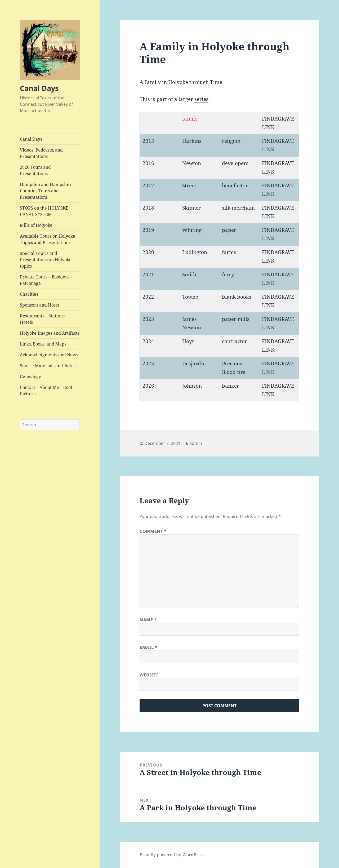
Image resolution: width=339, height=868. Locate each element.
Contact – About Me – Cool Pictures (46, 391)
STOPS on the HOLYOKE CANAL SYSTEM (44, 211)
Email (148, 647)
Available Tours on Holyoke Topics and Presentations (48, 239)
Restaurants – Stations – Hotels (44, 319)
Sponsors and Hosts (39, 305)
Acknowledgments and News (49, 355)
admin (196, 443)
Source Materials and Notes (48, 366)
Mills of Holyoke (36, 225)
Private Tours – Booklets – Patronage (46, 280)
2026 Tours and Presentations (35, 170)
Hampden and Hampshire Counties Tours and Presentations (46, 191)
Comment (153, 531)
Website (149, 675)
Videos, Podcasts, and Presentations (41, 153)
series (201, 99)
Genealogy (30, 377)
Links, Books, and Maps (43, 344)
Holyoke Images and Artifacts (50, 333)
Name (148, 620)
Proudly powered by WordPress (172, 855)
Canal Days (39, 88)
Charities (29, 294)
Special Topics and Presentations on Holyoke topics (46, 260)
